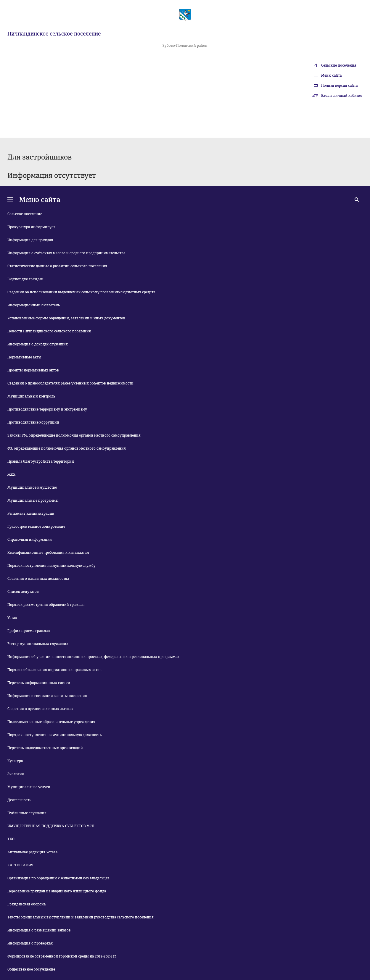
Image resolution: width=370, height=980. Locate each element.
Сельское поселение (25, 214)
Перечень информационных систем (39, 683)
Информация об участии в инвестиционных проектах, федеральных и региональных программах (93, 657)
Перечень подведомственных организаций (45, 748)
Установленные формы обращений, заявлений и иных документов (66, 318)
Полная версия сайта (339, 86)
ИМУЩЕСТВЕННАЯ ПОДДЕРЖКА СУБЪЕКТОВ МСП (51, 826)
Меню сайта (331, 75)
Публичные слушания (27, 813)
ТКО (11, 839)
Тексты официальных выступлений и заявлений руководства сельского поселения (81, 917)
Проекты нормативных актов (33, 370)
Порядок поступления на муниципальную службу (52, 566)
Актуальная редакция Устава (32, 852)
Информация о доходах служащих (38, 344)
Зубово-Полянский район (185, 46)
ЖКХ (11, 474)
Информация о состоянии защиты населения (47, 696)
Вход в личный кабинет (342, 96)
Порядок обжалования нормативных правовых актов (54, 670)
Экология (16, 774)
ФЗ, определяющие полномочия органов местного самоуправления (67, 448)
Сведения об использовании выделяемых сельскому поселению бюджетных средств (81, 292)
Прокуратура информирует (31, 227)
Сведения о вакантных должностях (38, 579)
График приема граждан (29, 631)
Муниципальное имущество (32, 487)
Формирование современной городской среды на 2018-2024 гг (62, 956)
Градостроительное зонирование (36, 527)
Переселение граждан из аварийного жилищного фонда (57, 891)
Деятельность (19, 800)
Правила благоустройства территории (41, 461)
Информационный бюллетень (34, 305)
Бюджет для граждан (25, 279)
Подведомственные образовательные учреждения (51, 722)
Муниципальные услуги (29, 787)
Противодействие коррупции (33, 422)
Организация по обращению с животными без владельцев (58, 878)
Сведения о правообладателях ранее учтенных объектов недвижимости (70, 383)
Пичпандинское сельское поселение (54, 34)
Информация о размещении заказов (39, 930)
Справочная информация (30, 540)
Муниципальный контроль (31, 396)
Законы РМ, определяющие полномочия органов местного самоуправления (74, 435)
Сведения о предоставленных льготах (40, 709)
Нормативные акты (24, 357)
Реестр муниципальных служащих (38, 644)
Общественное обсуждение (31, 969)
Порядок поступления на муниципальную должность (54, 735)
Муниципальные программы (33, 501)
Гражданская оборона (26, 904)
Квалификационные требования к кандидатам (48, 553)
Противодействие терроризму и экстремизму (47, 409)
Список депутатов (23, 592)
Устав (12, 618)
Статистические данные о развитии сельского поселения (57, 266)
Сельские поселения (339, 65)
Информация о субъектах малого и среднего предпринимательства (66, 253)
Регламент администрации (31, 514)
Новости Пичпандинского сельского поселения (49, 331)
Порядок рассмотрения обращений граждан (46, 605)
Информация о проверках (30, 943)
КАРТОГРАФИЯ (20, 865)
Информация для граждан (30, 240)
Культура (15, 761)
